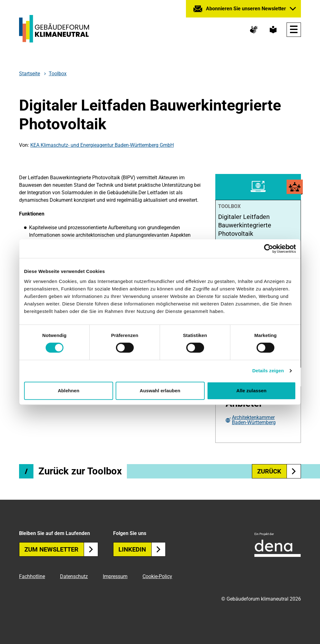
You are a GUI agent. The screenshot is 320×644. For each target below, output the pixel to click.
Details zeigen (268, 371)
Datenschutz (74, 576)
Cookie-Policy (157, 576)
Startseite (30, 74)
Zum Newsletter (61, 549)
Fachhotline (32, 576)
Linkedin (142, 549)
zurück (279, 471)
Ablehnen (69, 391)
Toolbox (58, 74)
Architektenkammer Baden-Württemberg (254, 420)
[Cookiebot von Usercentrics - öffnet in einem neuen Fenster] (269, 249)
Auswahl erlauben (160, 391)
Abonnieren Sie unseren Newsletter (246, 9)
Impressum (115, 576)
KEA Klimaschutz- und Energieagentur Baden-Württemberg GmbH (102, 145)
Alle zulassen (251, 391)
